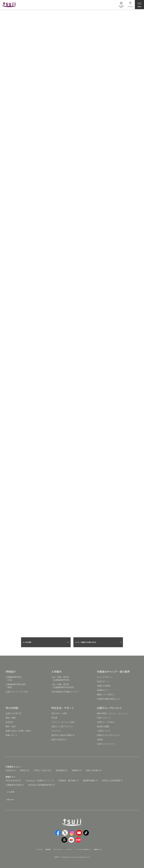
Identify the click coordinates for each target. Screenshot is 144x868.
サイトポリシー (68, 847)
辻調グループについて (109, 708)
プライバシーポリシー (51, 847)
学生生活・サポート (63, 708)
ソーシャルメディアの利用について (90, 847)
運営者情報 (36, 847)
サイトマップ (23, 847)
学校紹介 (11, 672)
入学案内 (56, 672)
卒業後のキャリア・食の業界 (113, 672)
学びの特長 (12, 708)
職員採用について (113, 847)
